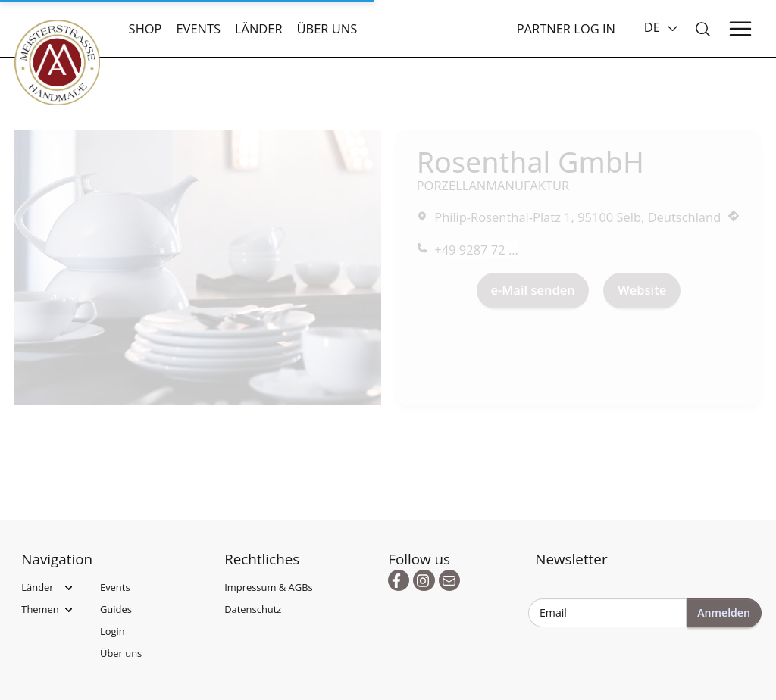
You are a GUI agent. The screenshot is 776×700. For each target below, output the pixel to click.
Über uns (327, 28)
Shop (145, 28)
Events (198, 28)
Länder (259, 28)
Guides (116, 609)
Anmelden (724, 612)
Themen (40, 609)
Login (113, 631)
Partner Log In (566, 28)
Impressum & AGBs (269, 587)
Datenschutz (253, 609)
